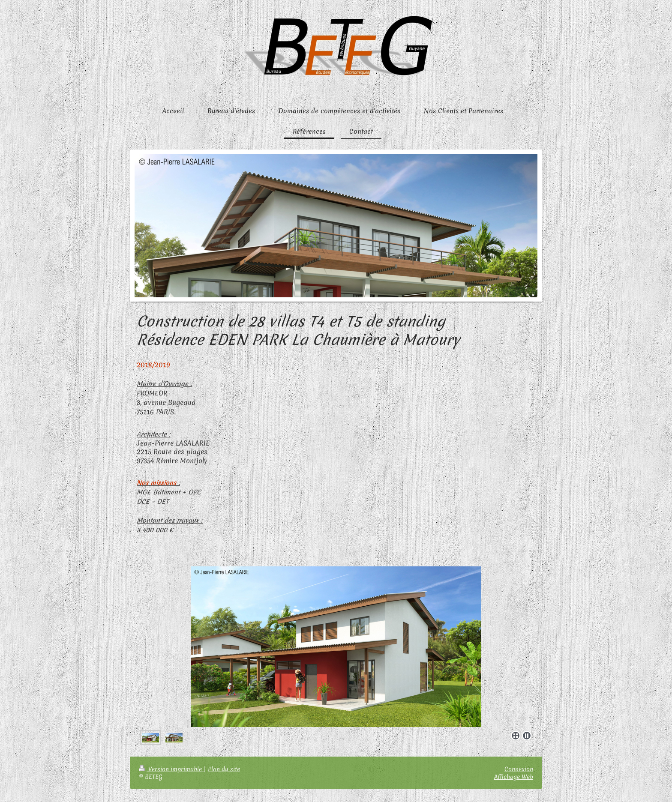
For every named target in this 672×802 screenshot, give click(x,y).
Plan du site (224, 769)
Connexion (519, 769)
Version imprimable (171, 769)
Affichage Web (514, 777)
